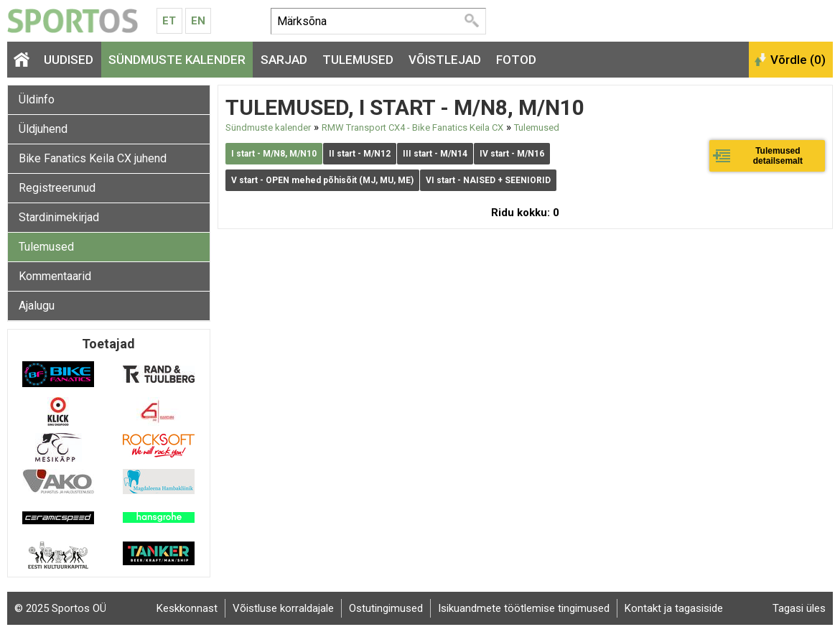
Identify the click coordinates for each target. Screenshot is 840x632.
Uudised (69, 60)
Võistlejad (445, 60)
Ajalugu (37, 306)
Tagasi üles (799, 608)
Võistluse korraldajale (283, 608)
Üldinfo (37, 99)
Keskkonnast (187, 608)
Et (169, 21)
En (198, 21)
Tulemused (358, 60)
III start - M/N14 (435, 154)
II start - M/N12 (360, 154)
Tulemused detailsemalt (778, 156)
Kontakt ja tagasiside (674, 608)
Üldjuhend (43, 129)
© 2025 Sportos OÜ (60, 608)
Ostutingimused (386, 608)
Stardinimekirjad (59, 217)
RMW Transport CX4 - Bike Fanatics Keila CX (412, 127)
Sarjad (284, 60)
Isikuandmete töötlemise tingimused (524, 608)
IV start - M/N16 (512, 154)
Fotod (516, 60)
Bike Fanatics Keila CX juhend (93, 158)
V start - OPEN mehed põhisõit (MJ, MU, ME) (322, 180)
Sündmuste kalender (177, 60)
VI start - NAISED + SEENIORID (488, 180)
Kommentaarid (55, 276)
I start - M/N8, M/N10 (274, 154)
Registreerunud (57, 188)
